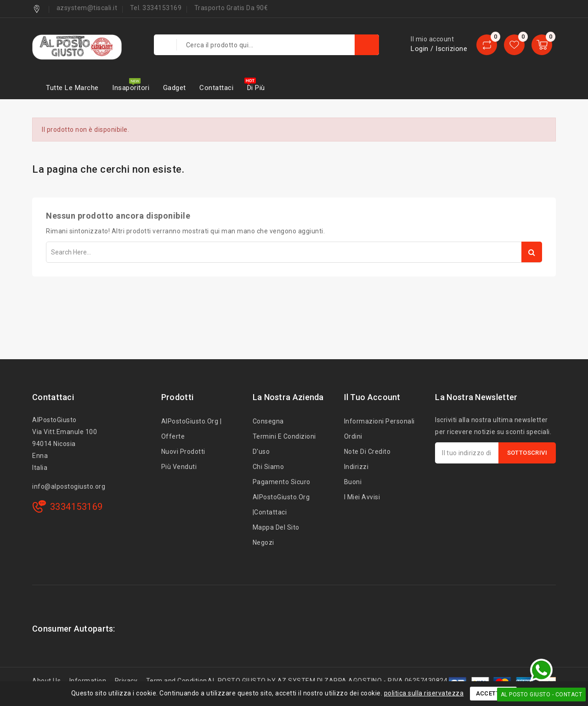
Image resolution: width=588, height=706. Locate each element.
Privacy (126, 681)
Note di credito (367, 452)
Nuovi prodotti (183, 452)
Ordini (353, 436)
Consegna (268, 421)
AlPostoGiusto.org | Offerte (192, 429)
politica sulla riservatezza (424, 693)
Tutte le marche (72, 88)
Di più (256, 88)
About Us (46, 681)
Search (532, 252)
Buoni (353, 482)
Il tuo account (372, 397)
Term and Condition (177, 681)
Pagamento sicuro (282, 482)
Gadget (175, 88)
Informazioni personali (379, 421)
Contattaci (216, 88)
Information (88, 681)
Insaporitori (131, 88)
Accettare (494, 693)
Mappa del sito (276, 527)
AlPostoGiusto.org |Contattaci (281, 505)
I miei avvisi (362, 497)
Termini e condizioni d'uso (284, 444)
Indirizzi (356, 467)
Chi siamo (269, 467)
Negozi (263, 542)
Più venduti (179, 467)
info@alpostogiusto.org (69, 486)
